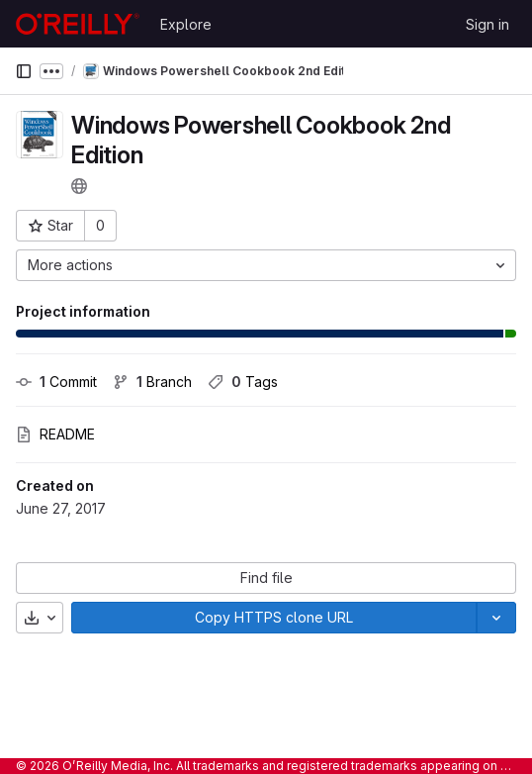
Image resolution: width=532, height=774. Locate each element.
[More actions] (266, 265)
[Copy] (274, 618)
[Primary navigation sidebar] (24, 71)
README (55, 434)
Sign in (488, 24)
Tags (243, 382)
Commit (56, 382)
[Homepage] (78, 24)
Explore (186, 24)
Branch (152, 382)
